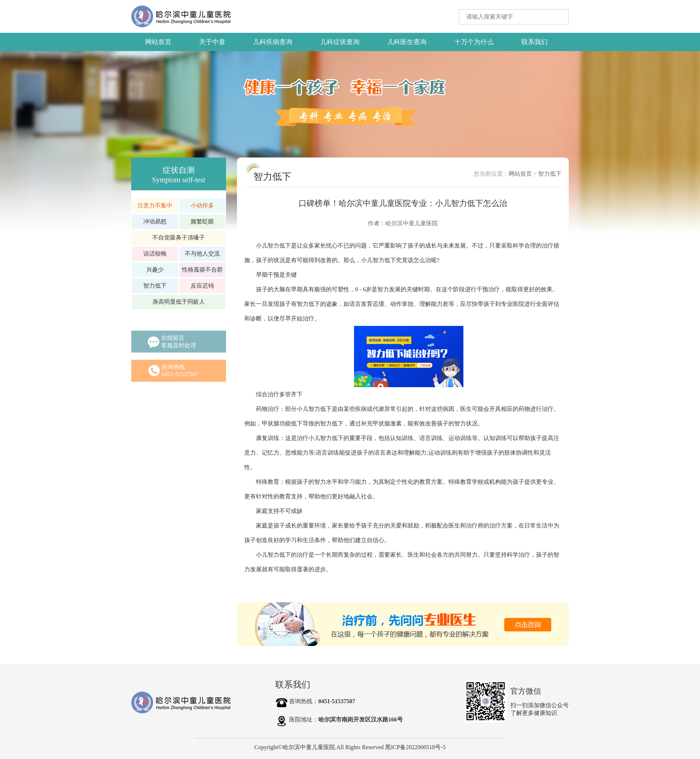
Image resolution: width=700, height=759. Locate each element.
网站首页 (158, 42)
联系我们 (534, 42)
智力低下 (550, 174)
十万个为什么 (474, 42)
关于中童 (212, 42)
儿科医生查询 (407, 42)
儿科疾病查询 (273, 42)
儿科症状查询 (340, 42)
